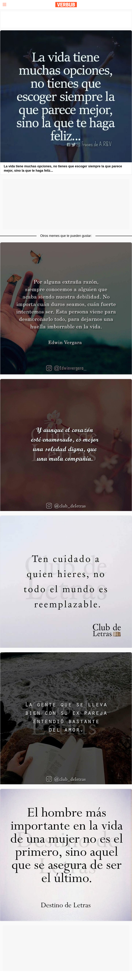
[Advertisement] (66, 204)
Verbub (66, 5)
